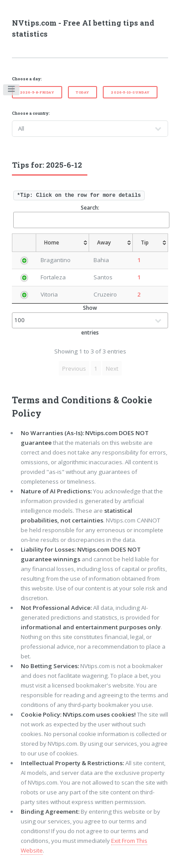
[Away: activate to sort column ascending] (112, 243)
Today (82, 92)
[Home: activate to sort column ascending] (62, 243)
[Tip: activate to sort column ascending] (152, 243)
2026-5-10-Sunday (130, 92)
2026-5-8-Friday (37, 92)
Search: (91, 216)
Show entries (90, 320)
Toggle (12, 91)
